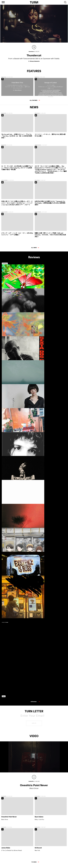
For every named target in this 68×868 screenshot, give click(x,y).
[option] (10, 290)
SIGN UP (34, 725)
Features (37, 79)
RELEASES (4, 115)
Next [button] (4, 698)
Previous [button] (5, 266)
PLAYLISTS (4, 798)
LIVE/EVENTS (38, 147)
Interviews (4, 79)
